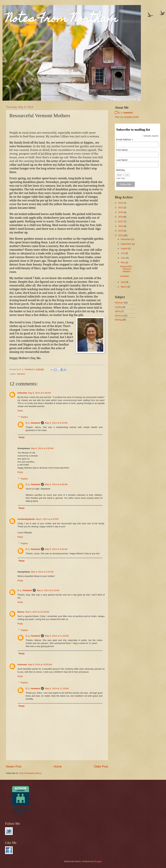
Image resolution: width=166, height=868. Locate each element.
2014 (121, 235)
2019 (121, 212)
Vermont (21, 374)
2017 (121, 221)
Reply (20, 411)
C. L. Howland (33, 423)
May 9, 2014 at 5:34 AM (56, 549)
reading (118, 307)
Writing (118, 320)
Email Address (125, 140)
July (123, 253)
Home (58, 767)
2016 (121, 226)
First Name (122, 150)
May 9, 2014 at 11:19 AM (57, 688)
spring (118, 311)
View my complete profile (127, 117)
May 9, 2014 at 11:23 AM (57, 636)
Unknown (22, 393)
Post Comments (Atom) (30, 773)
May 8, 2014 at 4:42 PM (47, 519)
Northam (119, 303)
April (123, 282)
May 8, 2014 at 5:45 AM (39, 393)
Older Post (101, 767)
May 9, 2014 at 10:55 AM (40, 664)
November (126, 239)
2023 (121, 203)
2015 (121, 231)
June (123, 258)
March (124, 287)
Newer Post (14, 767)
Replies (24, 417)
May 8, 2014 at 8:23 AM (56, 423)
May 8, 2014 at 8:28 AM (56, 484)
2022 (121, 208)
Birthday (120, 170)
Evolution (125, 276)
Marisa (21, 612)
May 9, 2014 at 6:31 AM (42, 572)
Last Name (122, 160)
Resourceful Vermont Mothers (126, 269)
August (124, 248)
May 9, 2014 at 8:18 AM (48, 590)
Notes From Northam (62, 20)
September (126, 244)
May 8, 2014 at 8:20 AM (42, 448)
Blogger (98, 861)
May (123, 262)
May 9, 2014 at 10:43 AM (37, 612)
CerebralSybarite (26, 519)
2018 (121, 217)
